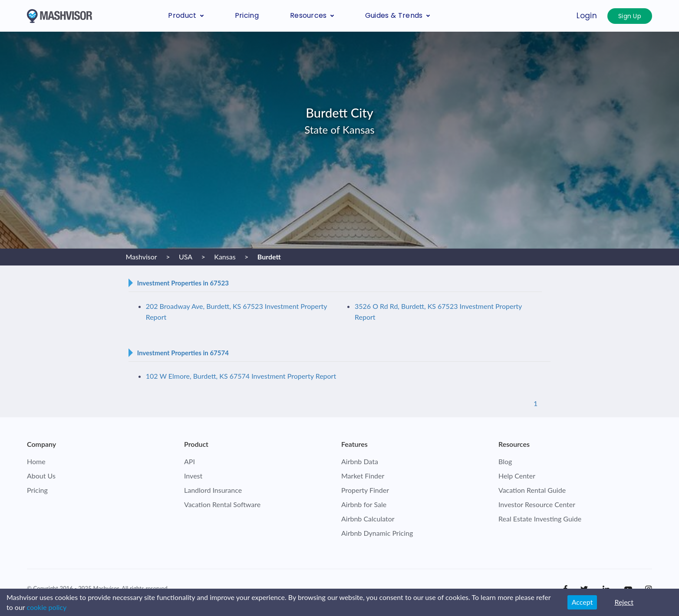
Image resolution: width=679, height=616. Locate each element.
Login (587, 16)
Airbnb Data (360, 461)
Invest (193, 476)
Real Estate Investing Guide (540, 519)
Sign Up (630, 16)
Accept (582, 602)
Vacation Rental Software (222, 504)
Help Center (517, 476)
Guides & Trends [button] (397, 15)
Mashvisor (106, 588)
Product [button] (186, 15)
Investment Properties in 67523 (183, 283)
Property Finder (365, 490)
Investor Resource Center (537, 504)
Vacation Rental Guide (532, 490)
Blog (505, 461)
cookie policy (46, 607)
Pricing (247, 15)
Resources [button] (312, 15)
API (190, 461)
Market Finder (363, 476)
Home (36, 461)
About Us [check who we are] (41, 476)
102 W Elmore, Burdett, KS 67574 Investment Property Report (241, 376)
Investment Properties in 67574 (183, 353)
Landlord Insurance (213, 490)
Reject (624, 602)
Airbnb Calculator (368, 519)
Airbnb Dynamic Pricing (377, 533)
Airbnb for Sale (364, 504)
